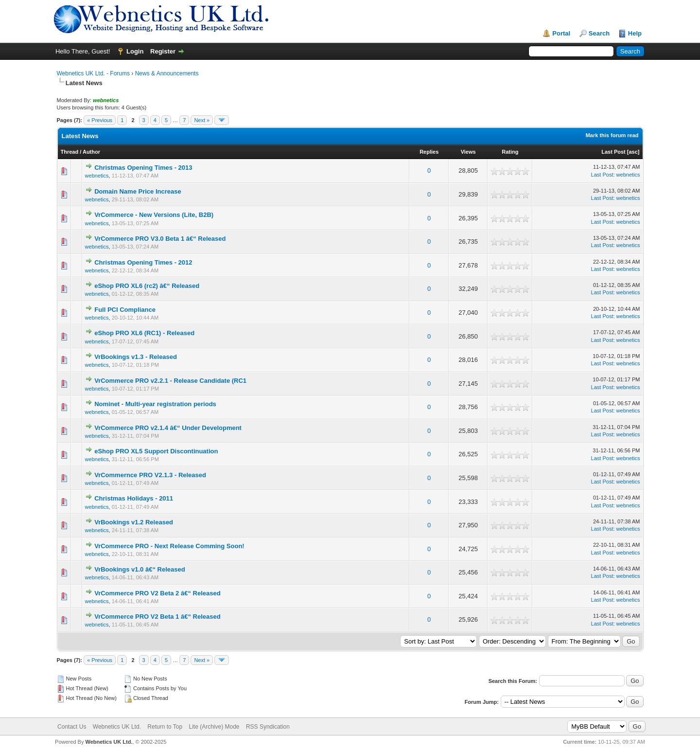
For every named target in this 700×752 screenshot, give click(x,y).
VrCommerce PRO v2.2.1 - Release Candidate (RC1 (170, 381)
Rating (510, 152)
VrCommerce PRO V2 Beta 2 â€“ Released (157, 593)
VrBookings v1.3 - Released (136, 357)
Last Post (613, 152)
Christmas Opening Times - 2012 (143, 262)
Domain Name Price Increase (138, 191)
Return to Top (165, 727)
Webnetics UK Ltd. (117, 727)
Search (599, 33)
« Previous (100, 120)
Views (468, 152)
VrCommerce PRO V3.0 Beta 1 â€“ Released (160, 239)
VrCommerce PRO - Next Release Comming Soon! (169, 546)
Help (635, 33)
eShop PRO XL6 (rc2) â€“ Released (147, 286)
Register (163, 51)
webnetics (97, 176)
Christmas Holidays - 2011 (134, 498)
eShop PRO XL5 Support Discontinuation (156, 451)
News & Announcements (167, 73)
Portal (561, 33)
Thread (70, 152)
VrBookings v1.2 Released (134, 522)
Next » (202, 120)
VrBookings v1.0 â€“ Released (140, 569)
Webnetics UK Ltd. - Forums (94, 73)
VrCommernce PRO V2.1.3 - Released (150, 475)
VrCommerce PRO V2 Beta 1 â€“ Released (157, 617)
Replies (429, 152)
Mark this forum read (612, 135)
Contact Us (72, 727)
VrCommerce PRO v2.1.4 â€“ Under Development (168, 428)
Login (135, 51)
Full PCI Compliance (125, 310)
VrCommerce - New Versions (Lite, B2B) (154, 215)
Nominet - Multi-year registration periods (155, 404)
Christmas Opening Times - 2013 (143, 168)
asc (633, 152)
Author (91, 152)
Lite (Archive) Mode (214, 727)
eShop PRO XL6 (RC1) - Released (144, 333)
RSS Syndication (268, 727)
